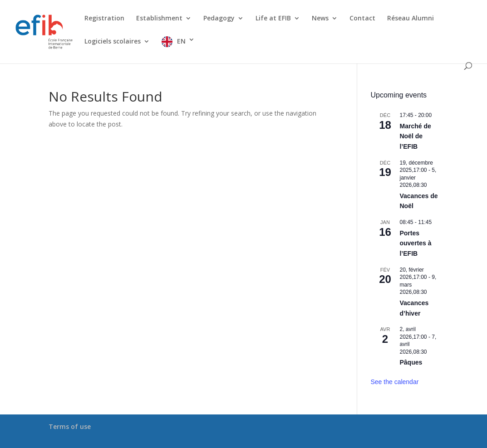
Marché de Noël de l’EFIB (415, 136)
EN (181, 41)
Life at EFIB (273, 19)
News (320, 19)
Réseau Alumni (411, 19)
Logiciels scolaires (113, 42)
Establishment (159, 19)
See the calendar (394, 382)
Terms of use (70, 426)
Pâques (411, 362)
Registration (104, 19)
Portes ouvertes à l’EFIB (415, 243)
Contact (362, 19)
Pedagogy (219, 19)
